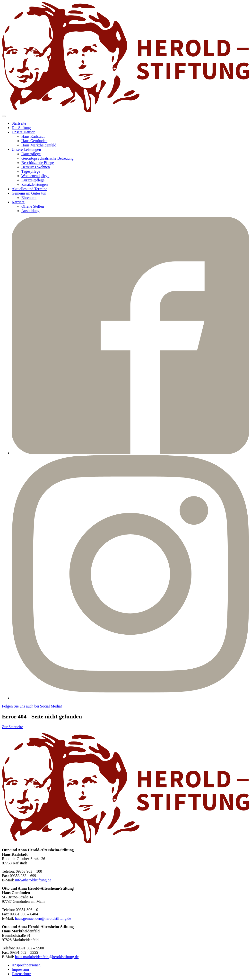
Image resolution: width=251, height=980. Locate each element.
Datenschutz (21, 974)
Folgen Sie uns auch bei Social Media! (32, 706)
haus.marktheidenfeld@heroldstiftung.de (47, 957)
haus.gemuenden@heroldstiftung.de (43, 918)
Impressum (20, 969)
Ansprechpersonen (26, 965)
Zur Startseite (13, 727)
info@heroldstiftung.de (33, 880)
